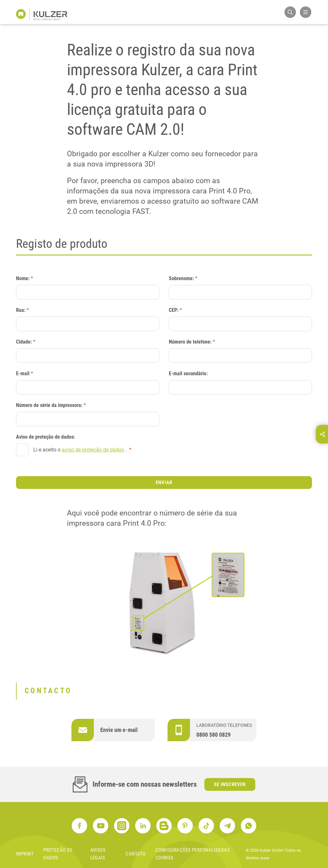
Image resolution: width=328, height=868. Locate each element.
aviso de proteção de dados (93, 450)
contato (135, 854)
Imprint (25, 854)
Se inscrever (230, 784)
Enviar (164, 483)
